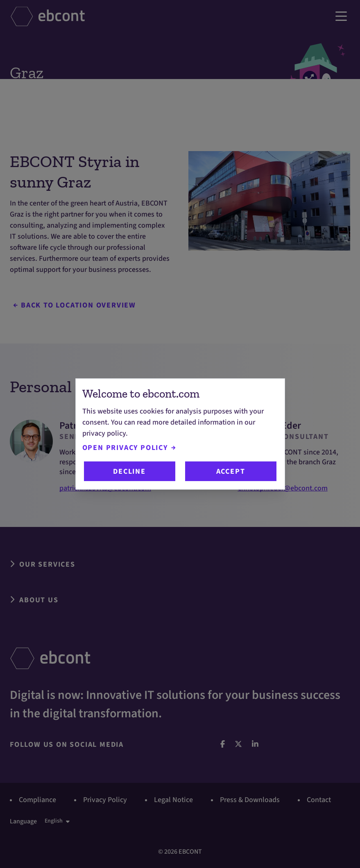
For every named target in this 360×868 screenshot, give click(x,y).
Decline (129, 471)
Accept (231, 471)
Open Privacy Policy (129, 448)
